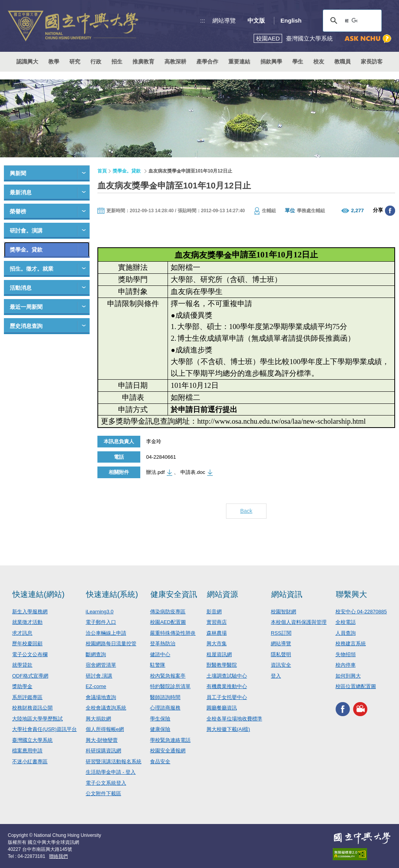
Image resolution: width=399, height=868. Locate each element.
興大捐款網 (98, 719)
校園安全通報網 (168, 751)
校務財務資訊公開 (32, 708)
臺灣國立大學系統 (32, 740)
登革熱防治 (163, 644)
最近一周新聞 (26, 307)
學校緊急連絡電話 (170, 740)
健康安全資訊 (174, 594)
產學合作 (207, 62)
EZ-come (96, 686)
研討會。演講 (26, 231)
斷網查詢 (96, 654)
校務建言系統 (351, 644)
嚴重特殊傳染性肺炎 (173, 633)
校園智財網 (283, 612)
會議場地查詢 (101, 697)
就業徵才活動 (27, 622)
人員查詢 (346, 633)
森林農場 (217, 633)
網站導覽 (224, 20)
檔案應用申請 (27, 751)
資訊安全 (281, 665)
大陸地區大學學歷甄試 (37, 719)
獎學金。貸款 (26, 250)
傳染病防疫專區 (168, 612)
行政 (96, 62)
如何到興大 (348, 676)
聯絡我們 (58, 856)
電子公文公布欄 (30, 654)
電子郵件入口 (101, 622)
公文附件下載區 (103, 793)
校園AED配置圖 (168, 622)
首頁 (102, 171)
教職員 (343, 62)
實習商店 (217, 622)
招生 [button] (117, 62)
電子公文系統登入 (106, 783)
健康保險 (160, 729)
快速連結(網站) (38, 594)
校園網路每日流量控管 (111, 644)
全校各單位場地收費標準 (234, 719)
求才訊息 (22, 633)
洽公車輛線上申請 (106, 633)
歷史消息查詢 (26, 326)
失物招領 (346, 654)
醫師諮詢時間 (165, 697)
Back (246, 511)
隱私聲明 (281, 654)
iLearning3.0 (100, 612)
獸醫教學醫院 (222, 665)
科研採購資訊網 (103, 751)
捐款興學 (271, 62)
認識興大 (27, 62)
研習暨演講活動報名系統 (114, 761)
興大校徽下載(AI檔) (228, 729)
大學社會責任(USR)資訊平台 (44, 729)
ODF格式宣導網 (30, 676)
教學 (54, 62)
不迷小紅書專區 (30, 761)
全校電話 (346, 622)
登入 (276, 676)
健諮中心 (160, 654)
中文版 (256, 20)
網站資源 (222, 594)
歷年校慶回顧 (27, 644)
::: (203, 20)
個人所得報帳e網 (105, 729)
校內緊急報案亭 (168, 676)
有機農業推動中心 (227, 686)
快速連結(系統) (112, 594)
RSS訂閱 (281, 633)
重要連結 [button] (239, 62)
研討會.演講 (99, 676)
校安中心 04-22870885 (361, 612)
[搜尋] (351, 21)
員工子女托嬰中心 (227, 697)
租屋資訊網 (219, 654)
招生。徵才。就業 (32, 269)
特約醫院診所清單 (170, 686)
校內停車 (346, 665)
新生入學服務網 (30, 612)
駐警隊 (158, 665)
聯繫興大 (351, 594)
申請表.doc (193, 472)
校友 (319, 62)
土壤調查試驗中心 (227, 676)
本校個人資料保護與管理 (299, 622)
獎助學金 (22, 686)
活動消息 (21, 288)
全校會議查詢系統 (106, 708)
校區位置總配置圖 (356, 686)
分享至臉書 (390, 211)
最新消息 (21, 192)
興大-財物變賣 (102, 740)
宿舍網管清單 (101, 665)
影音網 (214, 612)
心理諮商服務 (165, 708)
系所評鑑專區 (27, 697)
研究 (75, 62)
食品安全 (160, 761)
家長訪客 (372, 62)
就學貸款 (22, 665)
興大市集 (217, 644)
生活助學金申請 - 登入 (111, 772)
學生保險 (160, 719)
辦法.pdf (155, 472)
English (291, 20)
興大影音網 (360, 709)
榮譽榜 (18, 211)
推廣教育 (143, 62)
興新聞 (18, 173)
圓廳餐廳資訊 (222, 708)
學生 (298, 62)
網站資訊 (287, 594)
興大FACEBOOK (343, 709)
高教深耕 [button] (175, 62)
